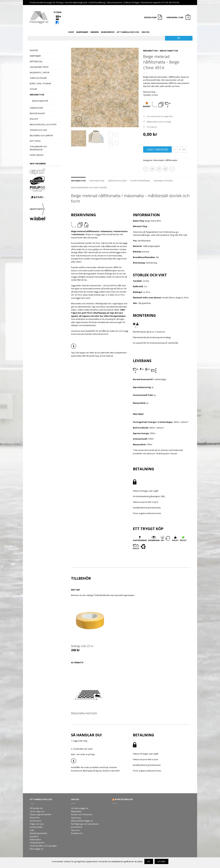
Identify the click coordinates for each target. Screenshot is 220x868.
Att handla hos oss (128, 32)
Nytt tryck (35, 141)
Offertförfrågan (140, 181)
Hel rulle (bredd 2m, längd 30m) (160, 116)
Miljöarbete (76, 811)
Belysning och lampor (41, 135)
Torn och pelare (38, 78)
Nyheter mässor (124, 799)
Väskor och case (38, 130)
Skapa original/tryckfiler (41, 814)
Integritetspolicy (37, 843)
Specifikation (97, 181)
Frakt (32, 830)
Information (78, 181)
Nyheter (34, 50)
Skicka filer (35, 818)
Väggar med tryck (39, 67)
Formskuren (152, 127)
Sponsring (76, 818)
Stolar (33, 89)
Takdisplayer (36, 108)
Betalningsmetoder (39, 833)
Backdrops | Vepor (40, 72)
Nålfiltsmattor (40, 101)
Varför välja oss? (37, 811)
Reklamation (35, 839)
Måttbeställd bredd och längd (159, 122)
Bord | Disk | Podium (40, 83)
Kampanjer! (82, 32)
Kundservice (108, 32)
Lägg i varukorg (157, 150)
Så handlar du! (36, 808)
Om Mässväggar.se (80, 808)
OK (149, 861)
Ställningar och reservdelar (38, 148)
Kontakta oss (77, 833)
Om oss (146, 32)
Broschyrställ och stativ (43, 125)
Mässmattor (37, 95)
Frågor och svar (117, 181)
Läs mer (161, 861)
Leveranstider (36, 827)
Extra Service (37, 155)
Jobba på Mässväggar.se (82, 821)
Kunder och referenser (82, 814)
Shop (71, 32)
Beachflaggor (37, 113)
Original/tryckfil (163, 181)
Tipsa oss (75, 830)
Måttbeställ (36, 61)
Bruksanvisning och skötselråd (89, 188)
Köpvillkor (34, 836)
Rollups (34, 119)
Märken (95, 32)
